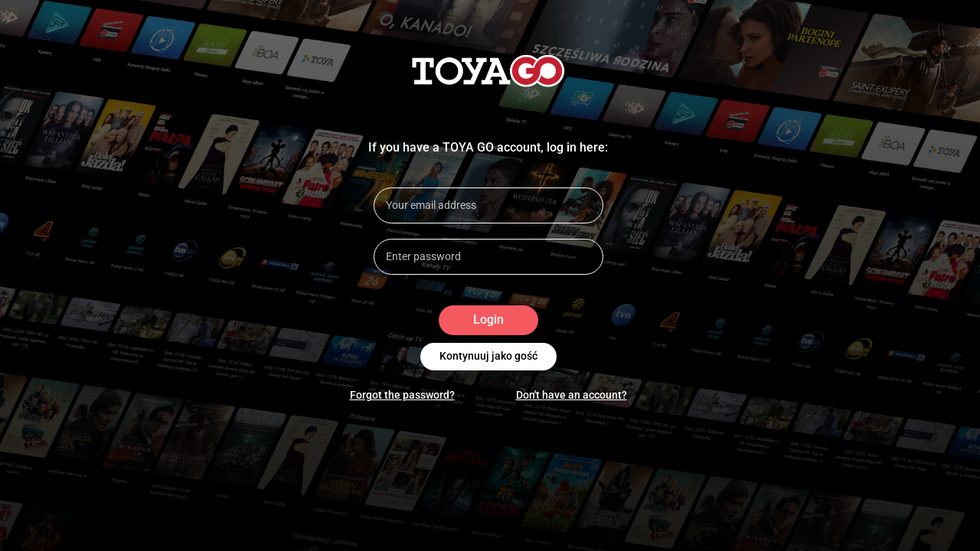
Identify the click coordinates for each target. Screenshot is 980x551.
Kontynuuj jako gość (488, 357)
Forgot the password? (402, 395)
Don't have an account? (572, 395)
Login (488, 320)
